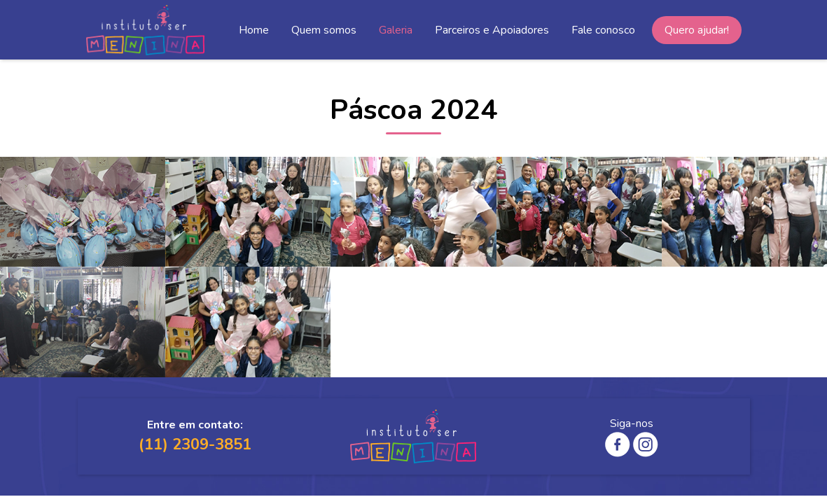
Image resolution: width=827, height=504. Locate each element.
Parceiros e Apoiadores (492, 30)
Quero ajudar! (697, 30)
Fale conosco (603, 30)
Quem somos (324, 30)
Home (254, 30)
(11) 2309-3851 (195, 444)
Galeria (396, 30)
